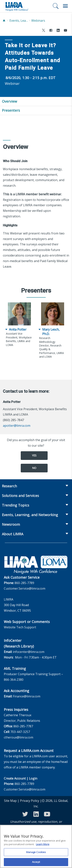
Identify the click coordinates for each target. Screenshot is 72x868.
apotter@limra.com (17, 426)
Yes (34, 455)
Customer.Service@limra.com (25, 588)
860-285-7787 (23, 726)
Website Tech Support (20, 627)
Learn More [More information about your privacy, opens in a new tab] (43, 847)
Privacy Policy (30, 801)
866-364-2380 (14, 680)
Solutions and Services (20, 496)
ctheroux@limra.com (19, 737)
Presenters (11, 110)
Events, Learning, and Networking (19, 21)
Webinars (38, 21)
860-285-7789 (24, 583)
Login (33, 778)
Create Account (15, 778)
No (34, 468)
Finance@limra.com (27, 696)
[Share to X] (44, 31)
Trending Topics (16, 505)
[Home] (4, 21)
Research (9, 486)
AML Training (15, 668)
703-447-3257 (20, 732)
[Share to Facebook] (51, 31)
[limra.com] (17, 6)
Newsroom (11, 524)
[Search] (56, 6)
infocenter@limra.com (29, 652)
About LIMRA (13, 534)
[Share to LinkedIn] (58, 31)
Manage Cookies (36, 854)
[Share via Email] (65, 31)
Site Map (10, 801)
